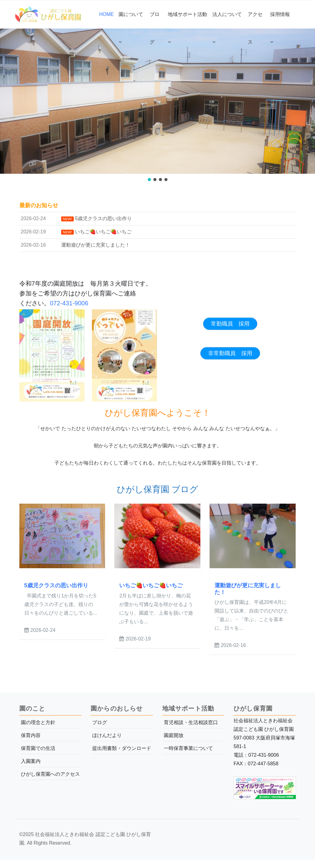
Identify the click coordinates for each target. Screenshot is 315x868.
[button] (149, 180)
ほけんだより (107, 735)
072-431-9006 (69, 303)
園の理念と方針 (38, 722)
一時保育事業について (188, 748)
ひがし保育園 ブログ (158, 489)
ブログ (100, 722)
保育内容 (31, 735)
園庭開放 (174, 735)
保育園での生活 (38, 748)
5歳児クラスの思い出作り (56, 585)
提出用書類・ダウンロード (122, 748)
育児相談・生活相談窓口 (191, 722)
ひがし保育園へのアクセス (50, 774)
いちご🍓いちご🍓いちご (151, 585)
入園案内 (31, 761)
